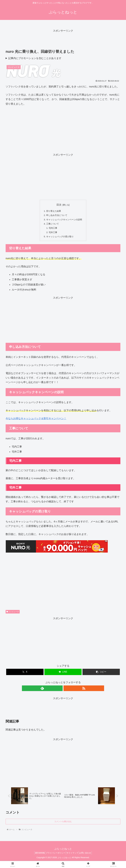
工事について (52, 225)
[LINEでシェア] (63, 674)
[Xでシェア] (25, 674)
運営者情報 (37, 855)
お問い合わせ (88, 855)
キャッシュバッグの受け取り (60, 238)
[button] (101, 674)
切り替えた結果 (53, 211)
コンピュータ (13, 614)
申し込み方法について (56, 216)
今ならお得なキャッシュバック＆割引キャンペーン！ (36, 420)
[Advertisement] (63, 39)
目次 (59, 205)
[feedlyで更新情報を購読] (60, 690)
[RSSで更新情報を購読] (66, 690)
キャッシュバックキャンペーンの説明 (64, 220)
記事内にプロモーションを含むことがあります (35, 58)
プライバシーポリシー (55, 855)
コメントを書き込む (63, 824)
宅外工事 (52, 234)
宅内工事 (52, 229)
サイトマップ (73, 855)
